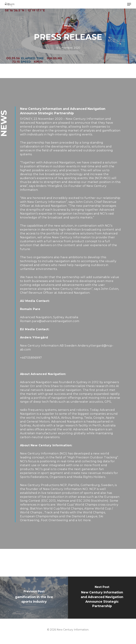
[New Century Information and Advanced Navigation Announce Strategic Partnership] (102, 598)
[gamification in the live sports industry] (34, 598)
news (68, 26)
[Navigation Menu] (129, 4)
